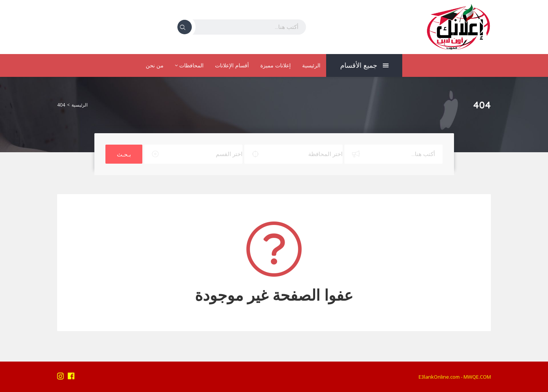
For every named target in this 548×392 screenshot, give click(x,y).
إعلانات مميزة (276, 65)
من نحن (155, 65)
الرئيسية (311, 65)
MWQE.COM (477, 377)
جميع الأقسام (364, 65)
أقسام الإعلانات (232, 65)
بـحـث (124, 154)
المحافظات (189, 65)
